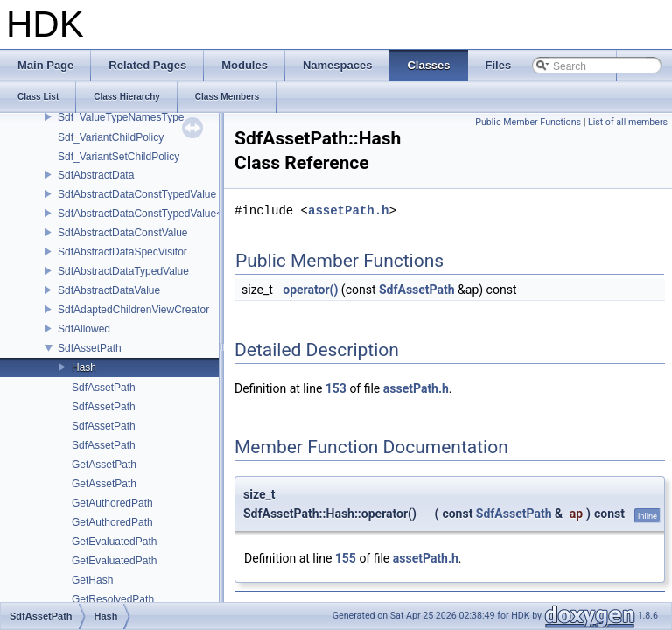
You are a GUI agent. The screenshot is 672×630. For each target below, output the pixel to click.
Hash (84, 367)
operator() (310, 290)
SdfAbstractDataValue (109, 290)
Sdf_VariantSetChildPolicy (119, 157)
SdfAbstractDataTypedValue (123, 271)
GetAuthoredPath (112, 503)
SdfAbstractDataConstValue (123, 233)
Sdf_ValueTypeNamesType (121, 117)
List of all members (628, 122)
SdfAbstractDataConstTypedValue (137, 194)
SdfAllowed (84, 329)
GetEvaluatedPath (114, 542)
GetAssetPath (104, 465)
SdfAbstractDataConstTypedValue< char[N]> (161, 213)
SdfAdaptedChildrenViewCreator (133, 310)
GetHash (92, 580)
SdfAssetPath (90, 348)
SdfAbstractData (96, 175)
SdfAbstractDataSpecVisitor (122, 252)
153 (336, 388)
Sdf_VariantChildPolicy (111, 137)
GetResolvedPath (113, 599)
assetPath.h (348, 210)
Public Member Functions (528, 122)
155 (346, 558)
